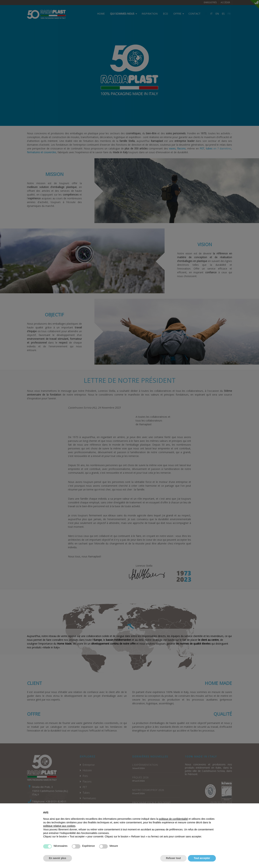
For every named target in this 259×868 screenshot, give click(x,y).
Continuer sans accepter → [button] (200, 817)
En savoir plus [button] (58, 864)
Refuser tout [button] (173, 864)
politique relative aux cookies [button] (59, 832)
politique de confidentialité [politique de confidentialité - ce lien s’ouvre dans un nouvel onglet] (173, 825)
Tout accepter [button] (202, 864)
